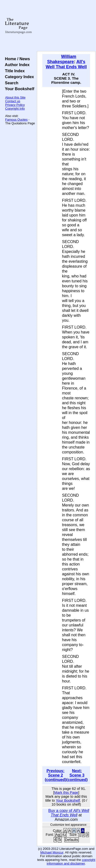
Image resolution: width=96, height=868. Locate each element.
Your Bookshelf (18, 89)
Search (10, 83)
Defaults (72, 840)
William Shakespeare (62, 59)
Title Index (14, 71)
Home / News (16, 59)
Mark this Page (66, 793)
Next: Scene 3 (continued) (77, 775)
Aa (58, 835)
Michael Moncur (52, 852)
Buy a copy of (69, 813)
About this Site (15, 97)
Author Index (16, 65)
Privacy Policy (15, 105)
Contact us (13, 101)
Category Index (18, 77)
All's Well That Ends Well (66, 64)
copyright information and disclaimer (71, 862)
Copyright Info (15, 108)
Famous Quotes (16, 120)
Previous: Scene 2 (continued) (56, 775)
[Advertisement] (66, 26)
